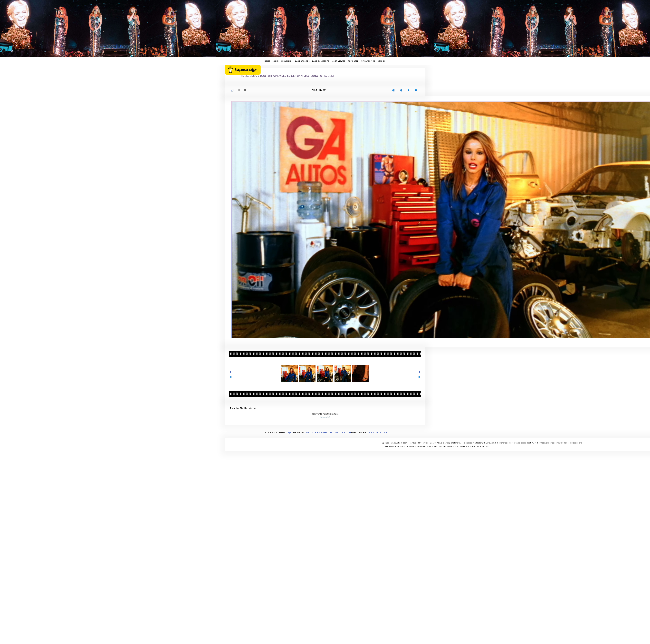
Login (276, 61)
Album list (287, 61)
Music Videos (258, 76)
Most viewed (339, 61)
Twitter (339, 453)
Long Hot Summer (323, 76)
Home (267, 61)
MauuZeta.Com (317, 453)
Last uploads (302, 61)
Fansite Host (377, 453)
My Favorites (368, 61)
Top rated (353, 61)
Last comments (321, 61)
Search (382, 61)
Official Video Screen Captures (289, 76)
